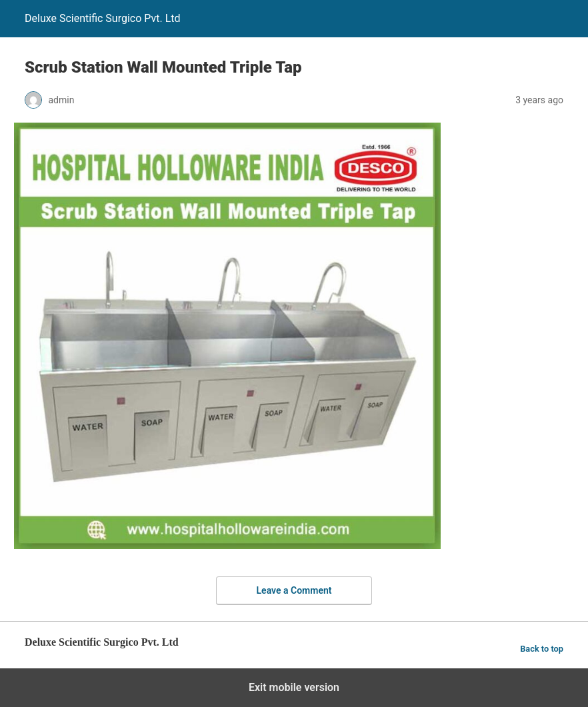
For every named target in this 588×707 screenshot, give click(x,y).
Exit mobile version (294, 687)
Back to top (542, 649)
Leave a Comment (294, 590)
